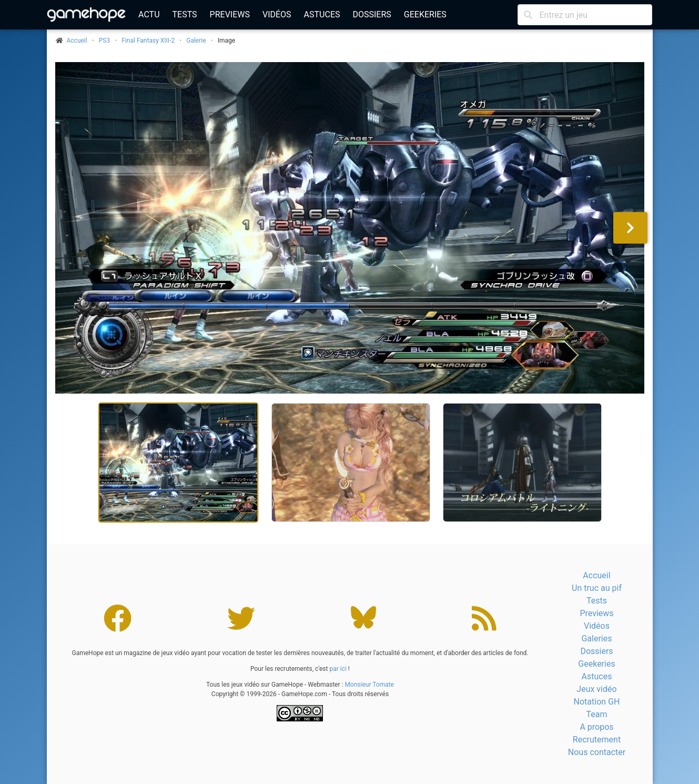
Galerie (196, 41)
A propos (596, 727)
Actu (149, 14)
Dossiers (372, 14)
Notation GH (597, 702)
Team (596, 714)
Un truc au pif (597, 588)
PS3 (104, 41)
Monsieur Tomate (369, 685)
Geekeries (425, 14)
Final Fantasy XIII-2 (148, 41)
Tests (185, 14)
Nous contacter (597, 752)
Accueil (596, 575)
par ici (338, 669)
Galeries (596, 639)
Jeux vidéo (596, 689)
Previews (230, 14)
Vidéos (277, 14)
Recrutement (597, 740)
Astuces (322, 14)
